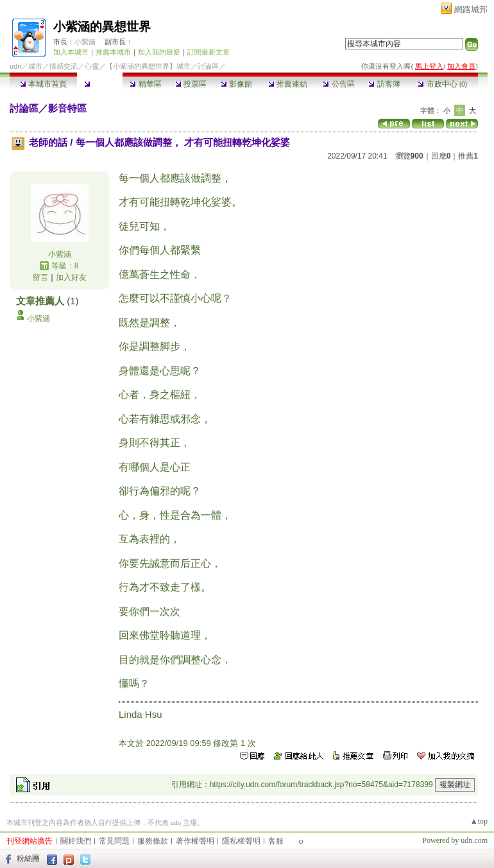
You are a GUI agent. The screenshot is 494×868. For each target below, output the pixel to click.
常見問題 (114, 841)
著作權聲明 (195, 841)
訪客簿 (384, 84)
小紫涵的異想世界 (102, 27)
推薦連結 (288, 84)
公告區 (338, 84)
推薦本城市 (113, 52)
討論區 (100, 84)
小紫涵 (85, 42)
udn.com (474, 840)
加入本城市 (71, 52)
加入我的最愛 (159, 52)
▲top (479, 821)
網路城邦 (471, 9)
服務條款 (153, 841)
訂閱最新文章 (209, 52)
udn (15, 66)
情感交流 (64, 66)
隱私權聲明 (241, 841)
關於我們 (76, 841)
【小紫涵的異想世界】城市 (148, 66)
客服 (276, 841)
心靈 (92, 66)
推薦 (468, 156)
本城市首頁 (43, 84)
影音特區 (67, 108)
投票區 (191, 84)
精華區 (145, 84)
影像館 (236, 84)
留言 (40, 277)
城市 (35, 66)
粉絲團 (28, 858)
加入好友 (71, 277)
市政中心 (442, 84)
